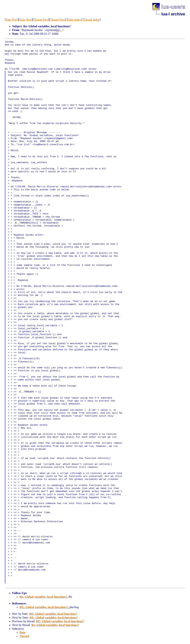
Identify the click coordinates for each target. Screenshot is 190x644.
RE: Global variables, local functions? (44, 607)
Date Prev (12, 20)
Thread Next (58, 20)
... (61, 30)
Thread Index (92, 20)
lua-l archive (173, 14)
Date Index (74, 20)
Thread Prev (41, 20)
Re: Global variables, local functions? (43, 597)
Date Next (26, 20)
